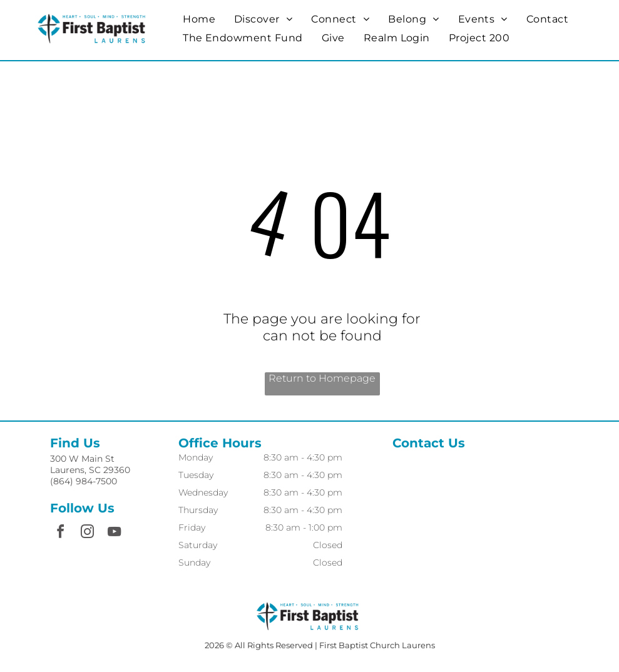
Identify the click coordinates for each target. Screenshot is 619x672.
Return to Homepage (322, 378)
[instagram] (87, 533)
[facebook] (60, 533)
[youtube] (114, 533)
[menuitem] (199, 19)
